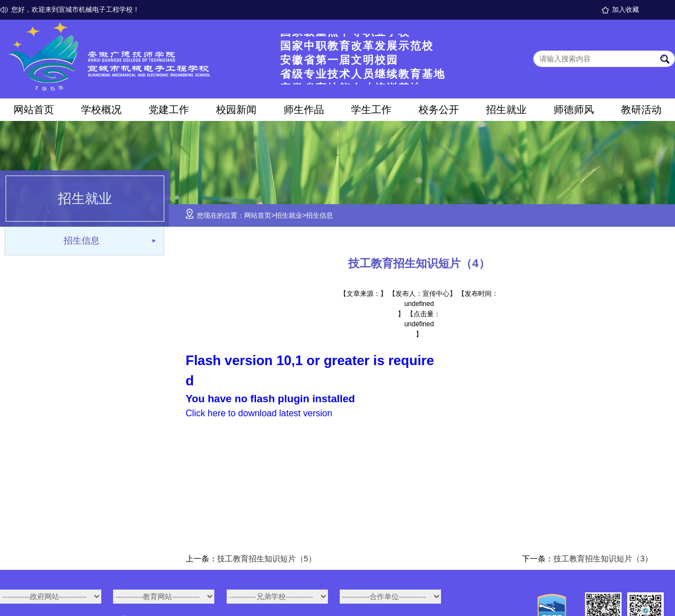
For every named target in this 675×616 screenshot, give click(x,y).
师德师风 (574, 110)
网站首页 (34, 110)
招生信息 (82, 240)
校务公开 (439, 110)
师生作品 (304, 110)
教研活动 (641, 110)
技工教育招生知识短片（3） (603, 559)
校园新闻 (236, 110)
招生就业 (506, 110)
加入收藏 (625, 10)
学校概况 (101, 110)
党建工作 (169, 110)
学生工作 (371, 110)
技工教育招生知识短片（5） (267, 559)
